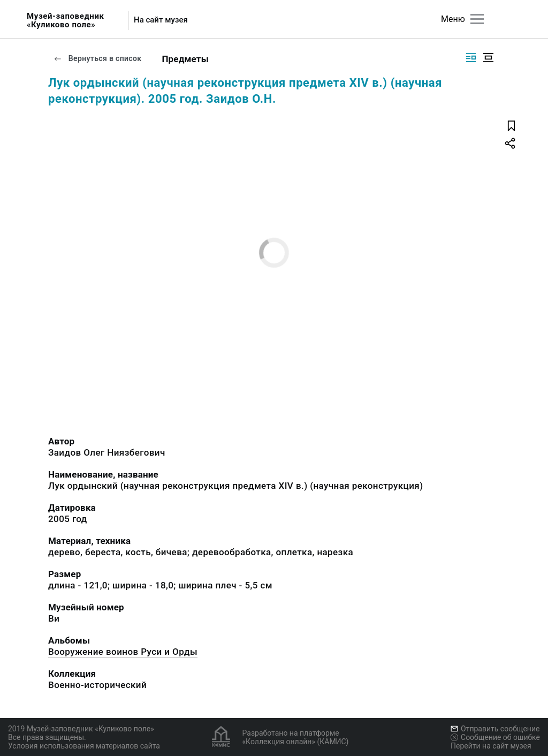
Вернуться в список (97, 58)
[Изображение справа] (471, 58)
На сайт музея (161, 20)
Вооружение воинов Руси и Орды (123, 652)
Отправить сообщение (495, 729)
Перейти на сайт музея (491, 746)
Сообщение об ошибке (495, 737)
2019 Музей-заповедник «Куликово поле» (81, 729)
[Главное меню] (477, 19)
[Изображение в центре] (488, 58)
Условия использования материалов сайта (84, 746)
